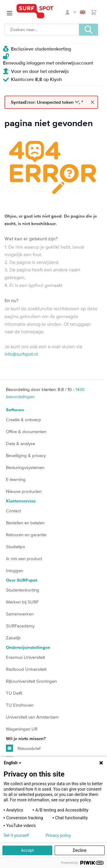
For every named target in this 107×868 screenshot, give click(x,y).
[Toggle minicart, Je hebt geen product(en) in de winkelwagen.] (94, 12)
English (83, 12)
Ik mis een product (24, 558)
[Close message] (92, 102)
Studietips (15, 547)
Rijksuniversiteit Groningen (31, 681)
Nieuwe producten (24, 491)
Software (15, 410)
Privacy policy (58, 835)
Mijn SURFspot (71, 12)
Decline (80, 850)
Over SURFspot (22, 580)
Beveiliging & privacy (26, 455)
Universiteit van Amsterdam (32, 717)
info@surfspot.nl (21, 354)
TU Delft (14, 693)
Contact (13, 511)
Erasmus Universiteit (25, 657)
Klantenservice (21, 501)
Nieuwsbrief (23, 748)
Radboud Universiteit (26, 669)
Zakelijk (13, 638)
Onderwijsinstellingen (28, 648)
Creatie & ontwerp (23, 420)
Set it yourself (16, 835)
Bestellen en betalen (25, 523)
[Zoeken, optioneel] (42, 30)
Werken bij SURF (22, 602)
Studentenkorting (23, 590)
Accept (27, 850)
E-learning (16, 479)
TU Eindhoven (20, 705)
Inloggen (15, 570)
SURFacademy (20, 626)
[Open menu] (10, 13)
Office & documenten (26, 431)
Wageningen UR (22, 729)
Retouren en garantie (26, 535)
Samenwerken (20, 614)
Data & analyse (21, 443)
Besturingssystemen (25, 467)
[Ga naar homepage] (40, 11)
